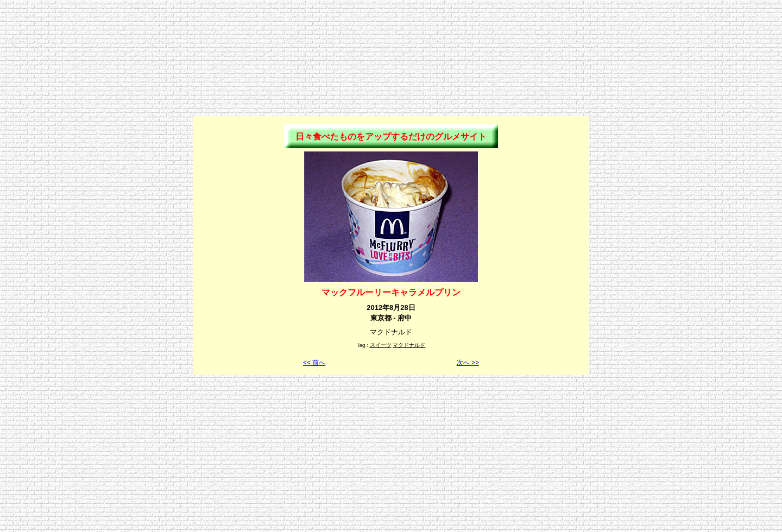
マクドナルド (409, 345)
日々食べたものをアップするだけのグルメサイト (391, 137)
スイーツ (381, 345)
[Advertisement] (391, 29)
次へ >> (468, 363)
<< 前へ (314, 363)
